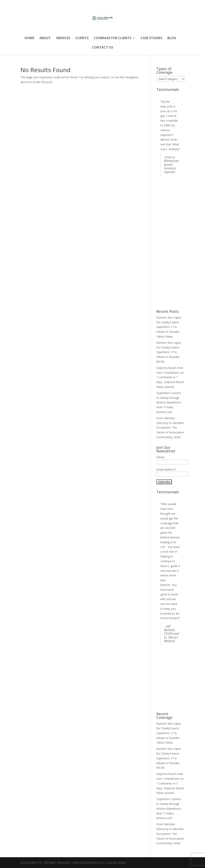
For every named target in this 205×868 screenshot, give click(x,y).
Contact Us (102, 48)
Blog (172, 38)
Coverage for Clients (113, 38)
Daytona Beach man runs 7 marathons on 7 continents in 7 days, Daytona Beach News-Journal (170, 377)
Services (63, 38)
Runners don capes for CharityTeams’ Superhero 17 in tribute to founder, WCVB (169, 352)
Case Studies (151, 38)
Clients (82, 38)
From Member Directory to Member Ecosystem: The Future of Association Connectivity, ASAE (170, 428)
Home (29, 38)
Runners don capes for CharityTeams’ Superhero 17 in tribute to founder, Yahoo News (169, 327)
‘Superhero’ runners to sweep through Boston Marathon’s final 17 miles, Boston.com (169, 402)
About (45, 38)
